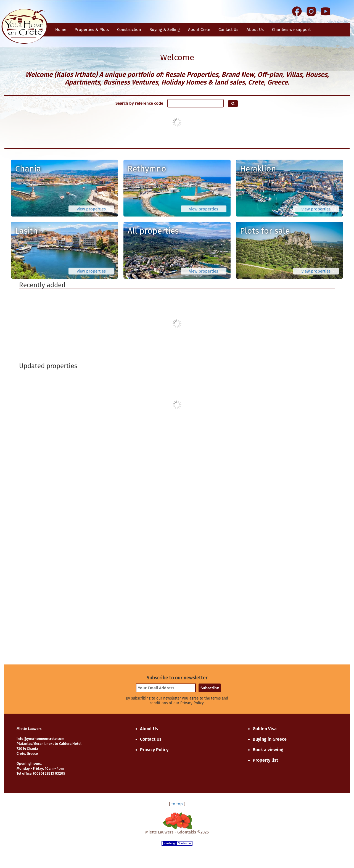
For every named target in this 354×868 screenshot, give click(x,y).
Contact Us (151, 739)
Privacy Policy (154, 750)
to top (177, 804)
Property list (265, 760)
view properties (91, 209)
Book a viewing (268, 750)
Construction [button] (129, 30)
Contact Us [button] (228, 30)
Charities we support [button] (291, 30)
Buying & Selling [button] (165, 30)
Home (61, 30)
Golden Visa (265, 729)
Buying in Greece (270, 739)
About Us (255, 30)
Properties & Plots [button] (92, 30)
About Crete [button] (199, 30)
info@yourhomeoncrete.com (40, 739)
